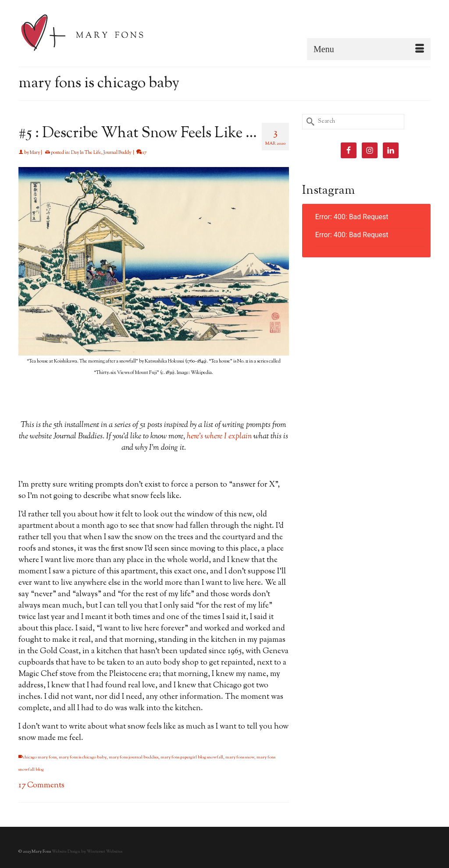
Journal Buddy (117, 153)
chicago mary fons (40, 757)
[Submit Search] (309, 122)
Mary (35, 153)
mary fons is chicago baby (83, 757)
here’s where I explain (219, 437)
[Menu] (369, 49)
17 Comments (41, 786)
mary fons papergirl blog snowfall (192, 757)
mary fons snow (240, 757)
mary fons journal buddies (134, 757)
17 (141, 153)
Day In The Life (86, 153)
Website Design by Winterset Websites (87, 852)
